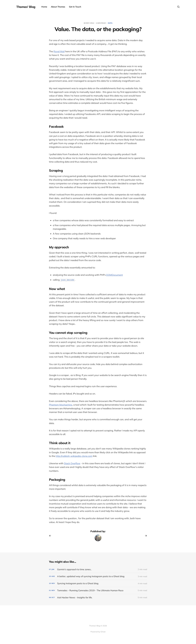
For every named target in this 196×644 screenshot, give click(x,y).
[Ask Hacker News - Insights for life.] (98, 598)
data (110, 23)
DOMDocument (114, 275)
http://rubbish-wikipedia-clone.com (74, 456)
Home (44, 7)
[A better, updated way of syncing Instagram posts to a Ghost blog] (98, 576)
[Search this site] (178, 7)
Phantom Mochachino (61, 405)
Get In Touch (75, 7)
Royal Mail (59, 51)
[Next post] (145, 536)
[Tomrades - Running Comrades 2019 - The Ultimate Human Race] (98, 590)
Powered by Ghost (98, 632)
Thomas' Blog (26, 7)
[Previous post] (51, 536)
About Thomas (58, 7)
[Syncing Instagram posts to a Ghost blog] (98, 583)
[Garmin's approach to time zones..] (98, 569)
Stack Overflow (72, 463)
